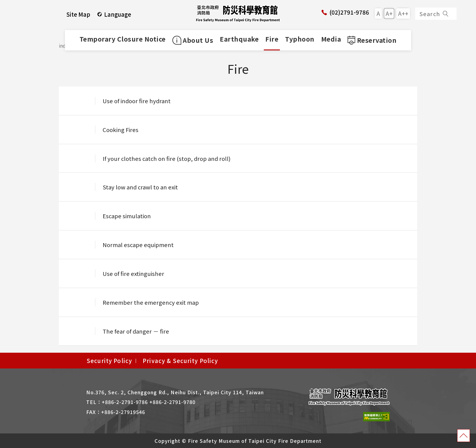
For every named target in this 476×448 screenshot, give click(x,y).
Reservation (372, 40)
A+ (389, 13)
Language (114, 14)
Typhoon (300, 39)
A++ (403, 13)
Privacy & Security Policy (180, 360)
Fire (272, 39)
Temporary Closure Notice (123, 39)
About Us (193, 40)
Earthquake (239, 39)
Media (331, 39)
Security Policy (109, 360)
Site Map (78, 14)
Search (434, 14)
